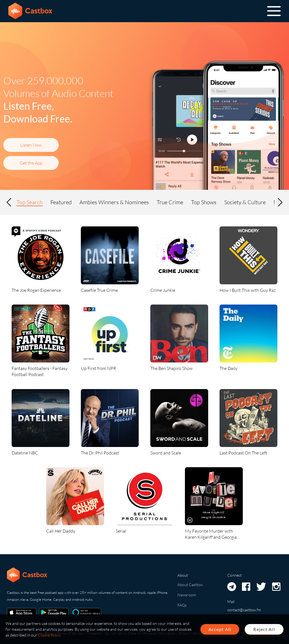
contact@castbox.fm (244, 610)
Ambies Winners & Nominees (114, 202)
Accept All (220, 629)
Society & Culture (245, 202)
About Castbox (190, 585)
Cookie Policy (49, 635)
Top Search (30, 202)
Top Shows (204, 202)
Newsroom (187, 595)
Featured (61, 202)
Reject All (264, 629)
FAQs (182, 605)
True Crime (170, 202)
